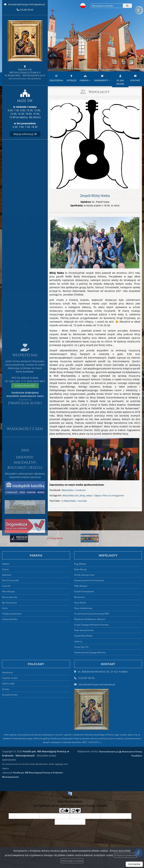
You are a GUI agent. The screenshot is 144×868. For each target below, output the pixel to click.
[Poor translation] (76, 810)
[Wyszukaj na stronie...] (105, 6)
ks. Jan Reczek (120, 79)
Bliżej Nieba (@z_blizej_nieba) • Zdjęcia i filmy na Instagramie (98, 495)
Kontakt (135, 78)
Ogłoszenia (56, 78)
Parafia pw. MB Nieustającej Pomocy (25, 50)
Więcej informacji (25, 134)
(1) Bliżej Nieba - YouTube (76, 501)
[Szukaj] (127, 6)
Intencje (71, 78)
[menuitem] (56, 79)
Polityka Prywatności (126, 855)
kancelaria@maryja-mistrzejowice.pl (26, 4)
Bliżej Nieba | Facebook (75, 490)
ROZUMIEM (134, 864)
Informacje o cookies (73, 861)
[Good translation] (64, 810)
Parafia (84, 78)
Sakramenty (101, 78)
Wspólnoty (99, 92)
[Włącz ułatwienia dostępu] (138, 6)
